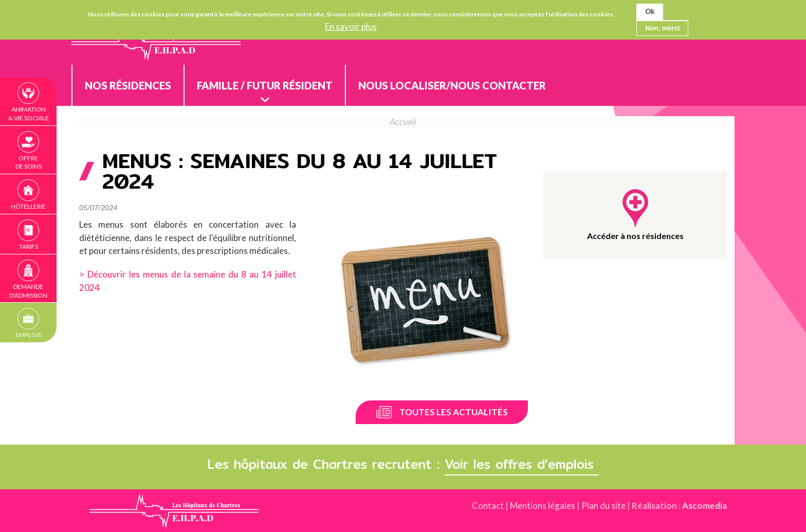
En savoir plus (351, 27)
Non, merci (662, 28)
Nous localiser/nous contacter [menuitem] (452, 85)
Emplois (28, 335)
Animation (28, 114)
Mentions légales (543, 506)
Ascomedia (704, 506)
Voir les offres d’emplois (522, 464)
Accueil (403, 122)
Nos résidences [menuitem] (128, 85)
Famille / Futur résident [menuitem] (265, 85)
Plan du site (603, 506)
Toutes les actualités (454, 412)
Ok (650, 11)
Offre (28, 163)
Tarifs (29, 246)
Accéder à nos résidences (635, 236)
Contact (488, 506)
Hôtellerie (28, 206)
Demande (28, 291)
